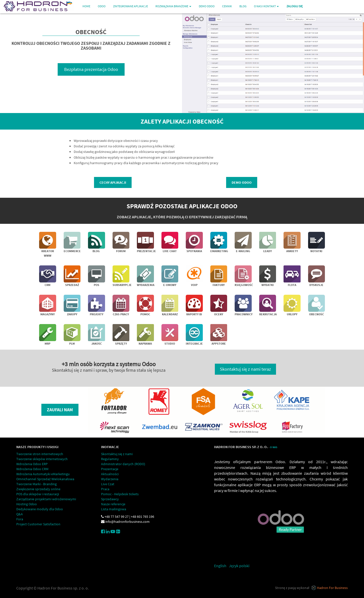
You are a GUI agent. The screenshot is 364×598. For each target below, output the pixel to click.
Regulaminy (110, 459)
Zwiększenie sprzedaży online (38, 489)
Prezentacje (110, 469)
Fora (20, 519)
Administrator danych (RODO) (123, 464)
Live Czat (108, 484)
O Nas (274, 447)
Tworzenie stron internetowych (40, 454)
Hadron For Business (332, 588)
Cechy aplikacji (113, 182)
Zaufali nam (60, 410)
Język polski (239, 566)
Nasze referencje (113, 504)
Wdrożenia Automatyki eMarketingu (43, 474)
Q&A (20, 514)
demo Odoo (242, 182)
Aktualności (110, 474)
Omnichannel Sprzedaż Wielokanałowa (45, 479)
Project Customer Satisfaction (38, 524)
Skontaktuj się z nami (117, 454)
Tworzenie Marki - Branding (36, 484)
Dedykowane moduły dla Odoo (40, 509)
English (220, 566)
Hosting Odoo (27, 504)
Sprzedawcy (110, 499)
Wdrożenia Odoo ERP (32, 464)
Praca (105, 489)
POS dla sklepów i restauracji (38, 494)
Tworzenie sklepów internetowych (42, 459)
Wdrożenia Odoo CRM (32, 469)
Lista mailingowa (114, 509)
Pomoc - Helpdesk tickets (120, 494)
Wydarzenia (110, 479)
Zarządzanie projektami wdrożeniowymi (46, 499)
